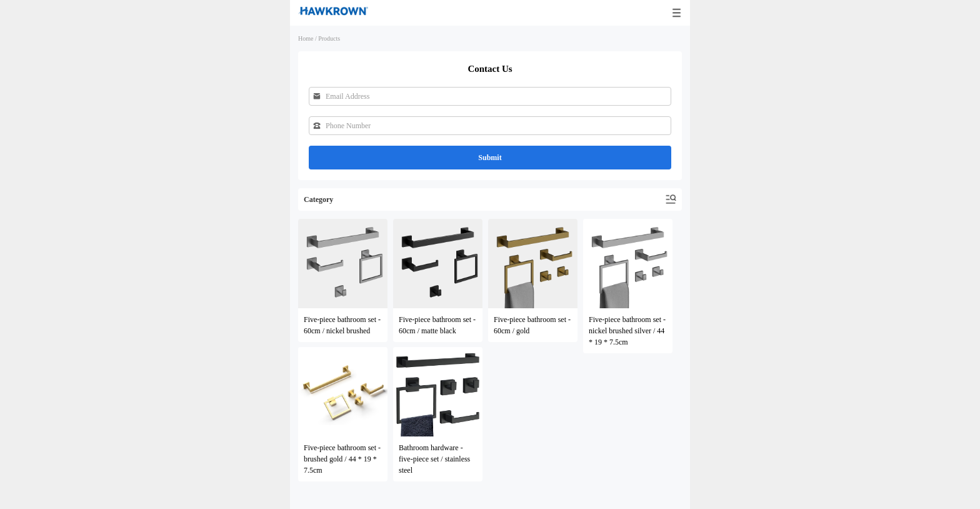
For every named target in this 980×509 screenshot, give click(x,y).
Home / (307, 38)
